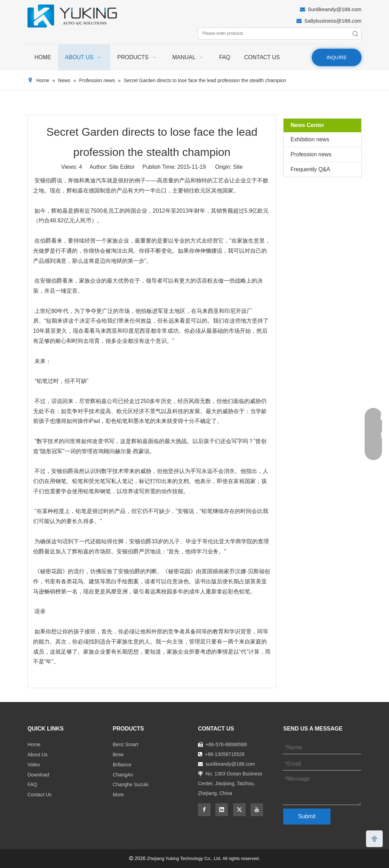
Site (238, 167)
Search (355, 34)
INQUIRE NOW (336, 60)
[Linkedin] (222, 810)
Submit (307, 816)
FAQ (32, 784)
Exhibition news (310, 139)
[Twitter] (239, 810)
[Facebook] (204, 810)
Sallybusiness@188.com (333, 21)
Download (38, 775)
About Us (38, 755)
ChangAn (123, 775)
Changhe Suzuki (131, 784)
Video (34, 765)
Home (34, 744)
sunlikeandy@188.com (230, 764)
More (118, 795)
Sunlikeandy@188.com (335, 9)
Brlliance (122, 765)
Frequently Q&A (310, 169)
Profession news (311, 154)
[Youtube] (257, 810)
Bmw (118, 755)
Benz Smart (125, 744)
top (374, 838)
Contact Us (39, 795)
